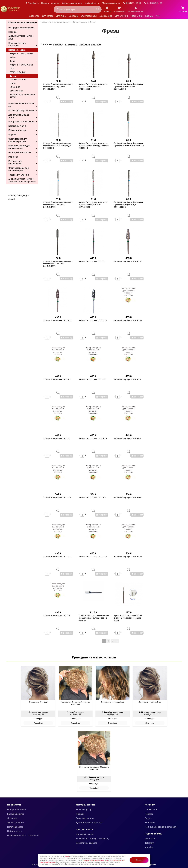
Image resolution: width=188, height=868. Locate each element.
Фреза (13, 76)
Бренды (149, 16)
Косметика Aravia (17, 126)
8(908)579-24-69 (153, 3)
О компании (151, 810)
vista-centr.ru (46, 22)
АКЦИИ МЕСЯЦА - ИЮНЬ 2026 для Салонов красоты (22, 180)
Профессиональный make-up (22, 105)
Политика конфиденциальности (161, 827)
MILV (12, 68)
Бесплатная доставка (72, 3)
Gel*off (13, 57)
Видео (148, 818)
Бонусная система (85, 818)
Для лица (61, 16)
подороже (96, 44)
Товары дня (137, 16)
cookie (67, 856)
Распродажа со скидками (21, 28)
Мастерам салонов (111, 3)
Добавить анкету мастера (89, 823)
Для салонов (106, 16)
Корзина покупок (16, 814)
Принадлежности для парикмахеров (19, 147)
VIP (158, 16)
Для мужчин (121, 16)
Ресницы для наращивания (15, 162)
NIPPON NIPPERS (18, 80)
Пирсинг (13, 135)
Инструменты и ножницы (21, 122)
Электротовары (89, 16)
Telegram (149, 843)
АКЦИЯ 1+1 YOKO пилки (21, 65)
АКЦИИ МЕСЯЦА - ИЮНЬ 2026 (21, 37)
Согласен (139, 860)
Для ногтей (48, 16)
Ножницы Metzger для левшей (18, 197)
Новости (149, 814)
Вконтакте (150, 839)
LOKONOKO (15, 87)
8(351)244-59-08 (132, 3)
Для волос (34, 16)
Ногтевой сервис (17, 50)
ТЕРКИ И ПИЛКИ (18, 72)
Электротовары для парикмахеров (19, 169)
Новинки (13, 32)
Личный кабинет (16, 823)
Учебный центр (92, 3)
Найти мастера (15, 831)
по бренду (58, 44)
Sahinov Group (16, 91)
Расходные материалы (20, 152)
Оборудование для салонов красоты (18, 140)
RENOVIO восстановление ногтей (22, 96)
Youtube (149, 847)
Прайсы (80, 814)
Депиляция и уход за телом (19, 116)
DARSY (13, 83)
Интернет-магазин (50, 3)
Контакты (150, 823)
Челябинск (32, 3)
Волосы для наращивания (21, 110)
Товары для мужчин (19, 175)
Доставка (12, 818)
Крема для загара (17, 130)
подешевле (84, 44)
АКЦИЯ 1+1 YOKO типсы (21, 54)
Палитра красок (15, 827)
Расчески (13, 157)
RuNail (12, 61)
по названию (71, 44)
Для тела (73, 16)
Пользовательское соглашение (23, 835)
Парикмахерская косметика (17, 44)
